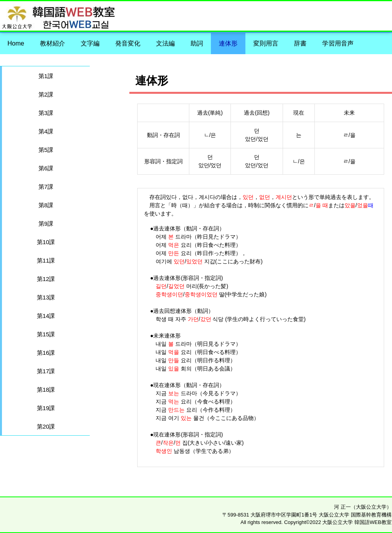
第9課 (46, 224)
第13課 (46, 297)
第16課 (46, 353)
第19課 (46, 408)
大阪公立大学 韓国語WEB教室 (291, 13)
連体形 (228, 43)
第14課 (46, 316)
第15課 (46, 334)
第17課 (46, 371)
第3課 (46, 113)
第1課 (46, 76)
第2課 (46, 94)
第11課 (46, 260)
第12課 (46, 279)
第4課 (46, 131)
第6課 (46, 168)
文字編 (90, 43)
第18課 (46, 390)
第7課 (46, 187)
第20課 (46, 426)
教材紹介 (53, 43)
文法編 (165, 43)
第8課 (46, 205)
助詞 (197, 43)
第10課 (46, 242)
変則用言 (266, 43)
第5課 (46, 150)
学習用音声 (338, 43)
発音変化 (128, 43)
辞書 (300, 43)
